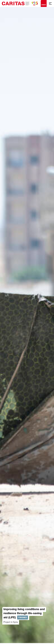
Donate (44, 3)
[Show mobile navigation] (50, 3)
